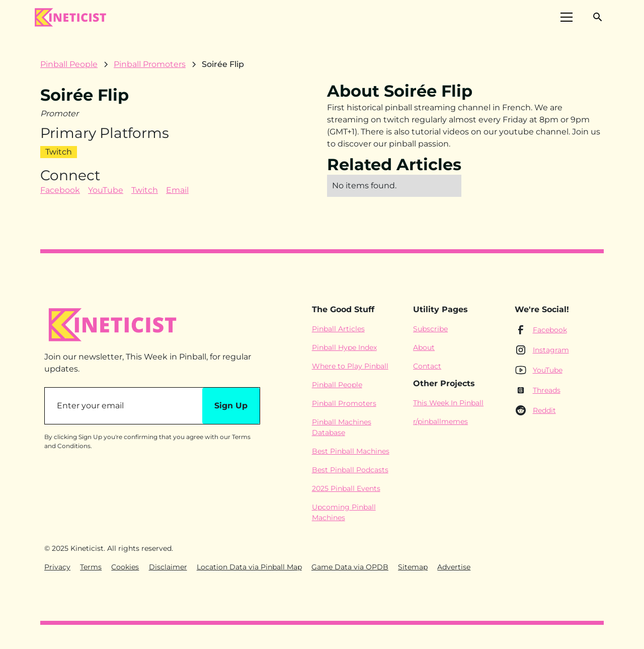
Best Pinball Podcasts (350, 470)
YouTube (106, 190)
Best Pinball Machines (351, 451)
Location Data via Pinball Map (249, 567)
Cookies (125, 567)
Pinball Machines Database (342, 427)
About (424, 347)
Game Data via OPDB (350, 567)
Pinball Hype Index (344, 347)
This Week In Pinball (448, 403)
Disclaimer (168, 567)
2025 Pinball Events (346, 488)
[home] (70, 17)
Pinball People (337, 385)
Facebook (60, 190)
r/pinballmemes (440, 421)
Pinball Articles (338, 329)
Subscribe (430, 329)
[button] (567, 17)
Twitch (145, 190)
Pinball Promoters (344, 403)
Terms (91, 567)
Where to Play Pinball (350, 366)
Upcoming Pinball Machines (344, 512)
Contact (427, 366)
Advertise (454, 567)
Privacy (57, 567)
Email (177, 190)
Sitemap (413, 567)
